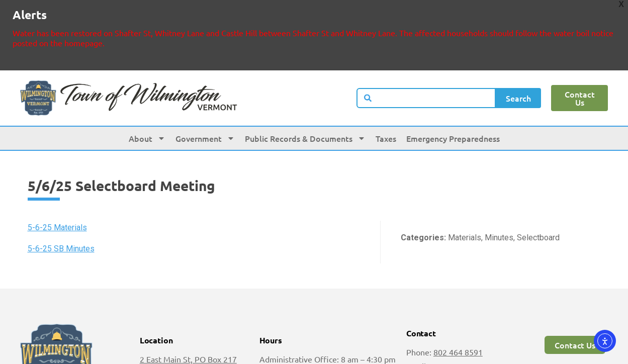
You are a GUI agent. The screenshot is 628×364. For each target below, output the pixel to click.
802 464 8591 (458, 314)
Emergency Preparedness (453, 100)
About (147, 100)
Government (205, 100)
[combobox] (426, 60)
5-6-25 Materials (57, 189)
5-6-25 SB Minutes (61, 211)
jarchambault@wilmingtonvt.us (462, 342)
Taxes (386, 100)
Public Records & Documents (305, 100)
